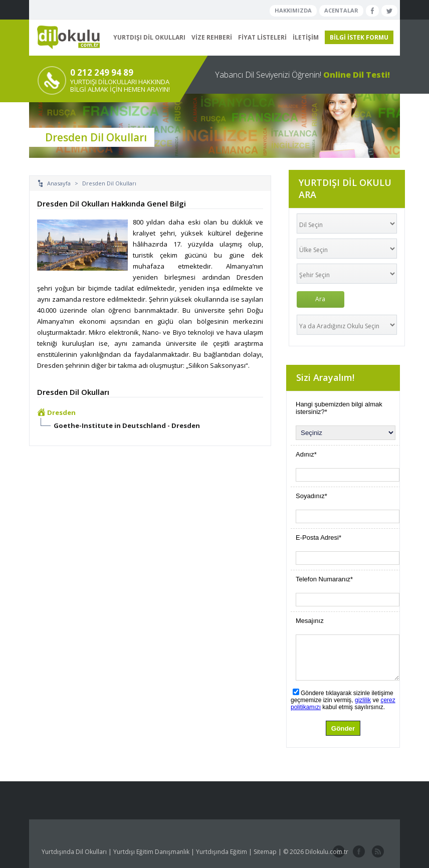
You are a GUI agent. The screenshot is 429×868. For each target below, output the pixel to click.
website (377, 852)
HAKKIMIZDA (293, 10)
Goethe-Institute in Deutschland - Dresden (127, 425)
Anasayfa (59, 183)
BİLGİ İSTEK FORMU (359, 37)
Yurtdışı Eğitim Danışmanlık (151, 852)
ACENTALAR (341, 10)
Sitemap (265, 852)
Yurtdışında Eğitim (222, 852)
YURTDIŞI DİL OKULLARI (149, 37)
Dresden (61, 412)
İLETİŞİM (306, 37)
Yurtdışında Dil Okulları (74, 852)
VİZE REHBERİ (212, 37)
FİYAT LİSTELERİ (262, 37)
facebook (358, 852)
